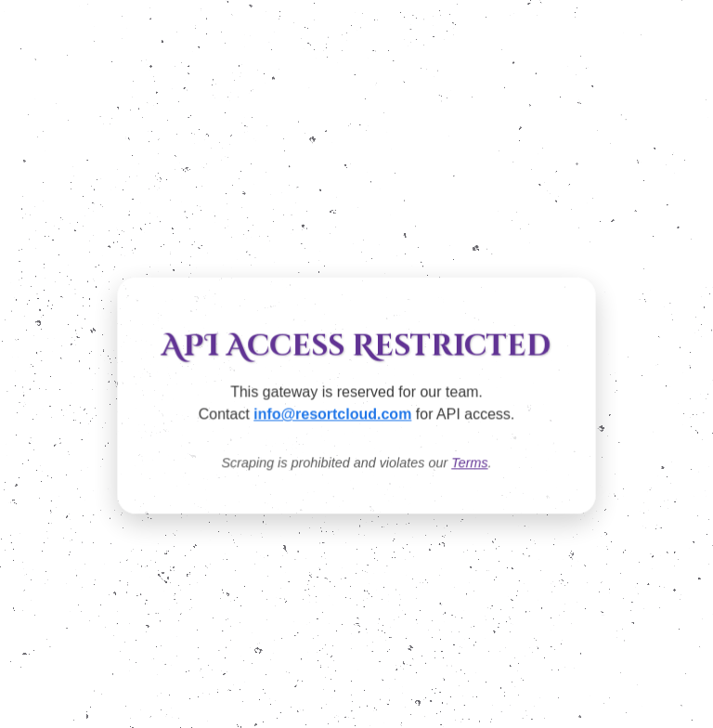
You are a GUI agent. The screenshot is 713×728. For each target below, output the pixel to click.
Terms (469, 463)
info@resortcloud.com (332, 416)
